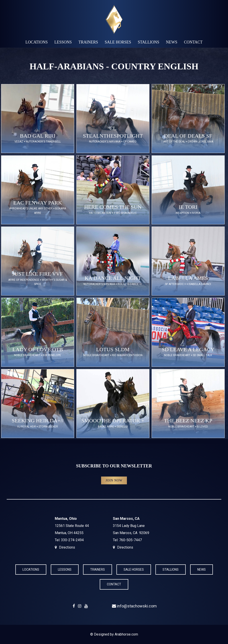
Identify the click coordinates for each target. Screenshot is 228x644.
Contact (193, 42)
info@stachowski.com (134, 606)
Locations (37, 42)
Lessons (63, 42)
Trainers (88, 42)
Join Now (114, 480)
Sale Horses (118, 42)
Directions (67, 547)
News (172, 42)
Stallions (149, 42)
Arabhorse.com (126, 634)
